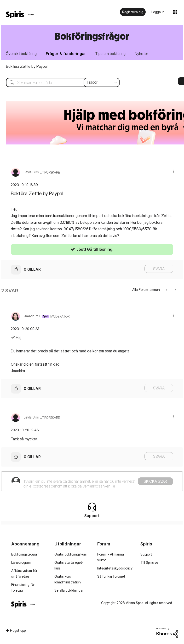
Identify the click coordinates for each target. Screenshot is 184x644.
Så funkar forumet (111, 576)
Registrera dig (133, 12)
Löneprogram (21, 562)
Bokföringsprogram (25, 554)
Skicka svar (155, 481)
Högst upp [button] (18, 630)
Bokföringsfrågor (92, 36)
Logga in (158, 12)
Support (146, 554)
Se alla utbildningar (69, 590)
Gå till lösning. (100, 249)
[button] (173, 171)
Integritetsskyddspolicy (115, 568)
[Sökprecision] (102, 82)
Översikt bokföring (21, 54)
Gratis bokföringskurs (71, 554)
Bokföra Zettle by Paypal (27, 66)
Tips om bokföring (110, 54)
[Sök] (59, 82)
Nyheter (141, 54)
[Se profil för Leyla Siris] (31, 172)
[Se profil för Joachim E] (32, 316)
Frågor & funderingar (66, 54)
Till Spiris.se (149, 562)
